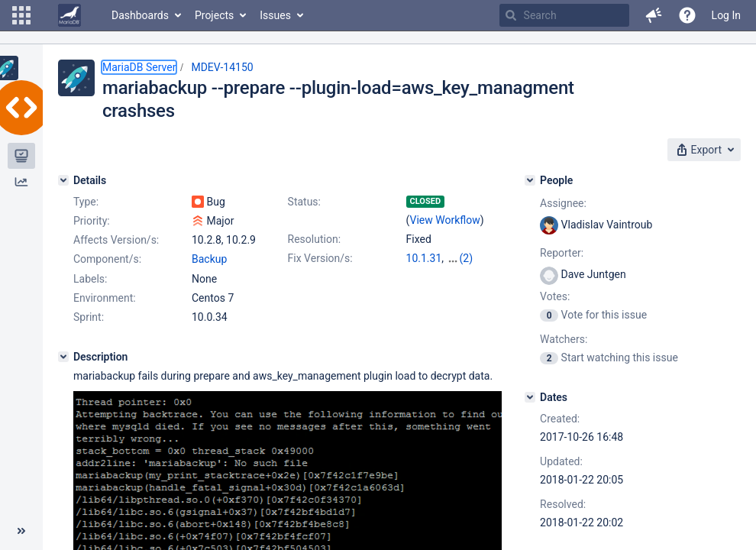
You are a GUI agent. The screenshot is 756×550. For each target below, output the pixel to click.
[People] (530, 180)
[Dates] (530, 397)
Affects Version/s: (116, 240)
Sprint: (89, 317)
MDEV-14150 (222, 67)
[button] (21, 15)
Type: (86, 202)
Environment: (105, 298)
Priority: (92, 221)
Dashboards (140, 15)
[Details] (63, 180)
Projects (214, 15)
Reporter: (562, 253)
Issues (275, 15)
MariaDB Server (139, 67)
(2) (467, 258)
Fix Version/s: (320, 258)
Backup (209, 259)
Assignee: (563, 203)
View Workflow (445, 220)
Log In (726, 15)
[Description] (63, 357)
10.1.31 (424, 258)
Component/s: (107, 259)
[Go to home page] (69, 15)
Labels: (90, 279)
